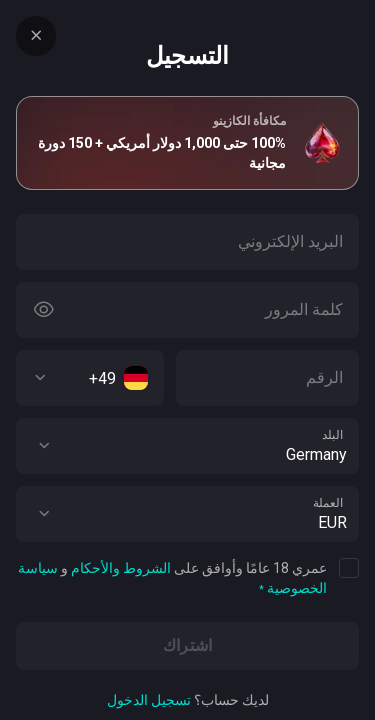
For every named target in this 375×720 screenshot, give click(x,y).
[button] (44, 446)
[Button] (44, 310)
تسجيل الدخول (149, 700)
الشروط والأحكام (121, 568)
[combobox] (90, 378)
